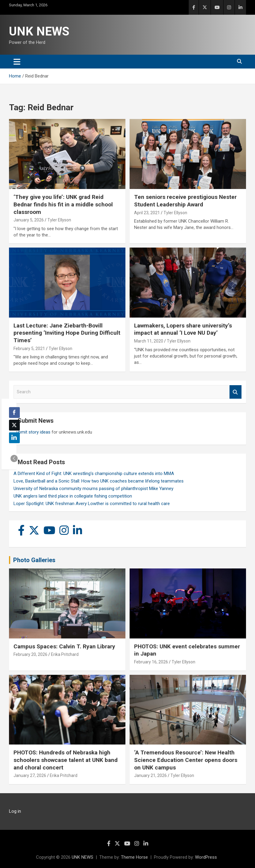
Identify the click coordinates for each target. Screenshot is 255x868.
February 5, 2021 (29, 349)
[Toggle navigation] (17, 62)
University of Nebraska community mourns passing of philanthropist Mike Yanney (93, 489)
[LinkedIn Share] (14, 438)
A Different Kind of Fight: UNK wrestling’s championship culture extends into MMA (94, 474)
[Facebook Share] (14, 413)
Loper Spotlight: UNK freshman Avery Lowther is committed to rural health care (92, 504)
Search (235, 392)
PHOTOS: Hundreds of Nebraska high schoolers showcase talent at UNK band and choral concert (66, 760)
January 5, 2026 (29, 220)
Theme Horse (134, 857)
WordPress (206, 857)
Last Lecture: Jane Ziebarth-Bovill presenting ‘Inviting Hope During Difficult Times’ (67, 333)
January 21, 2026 (150, 775)
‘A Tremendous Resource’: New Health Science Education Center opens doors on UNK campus (186, 760)
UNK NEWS (39, 31)
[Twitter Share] (14, 425)
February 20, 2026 (30, 654)
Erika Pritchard (65, 654)
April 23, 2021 (147, 213)
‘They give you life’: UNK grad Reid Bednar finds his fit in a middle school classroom (63, 204)
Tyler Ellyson (59, 220)
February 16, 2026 (151, 662)
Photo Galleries (34, 560)
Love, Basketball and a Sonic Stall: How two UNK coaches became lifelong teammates (99, 481)
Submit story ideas (32, 432)
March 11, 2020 (149, 341)
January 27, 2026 (30, 775)
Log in (15, 811)
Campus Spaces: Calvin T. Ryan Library (64, 646)
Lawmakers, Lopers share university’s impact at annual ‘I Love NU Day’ (183, 329)
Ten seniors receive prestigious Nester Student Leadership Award (185, 201)
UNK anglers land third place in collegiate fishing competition (73, 496)
